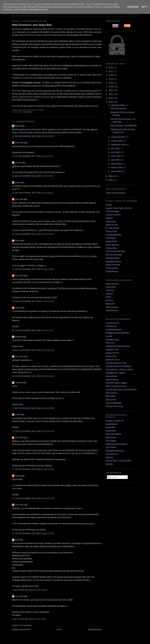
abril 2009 (116, 160)
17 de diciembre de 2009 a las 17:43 (33, 498)
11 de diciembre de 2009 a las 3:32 (32, 156)
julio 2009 (115, 148)
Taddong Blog (112, 268)
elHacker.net (111, 326)
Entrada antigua (95, 629)
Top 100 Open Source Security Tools (121, 390)
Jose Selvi (20, 143)
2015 (111, 79)
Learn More (133, 7)
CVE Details (111, 441)
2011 (111, 94)
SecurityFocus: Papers (115, 373)
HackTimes (111, 238)
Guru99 (109, 336)
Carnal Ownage (112, 211)
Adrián (18, 182)
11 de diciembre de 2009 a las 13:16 (33, 301)
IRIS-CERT (111, 304)
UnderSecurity (112, 271)
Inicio (59, 629)
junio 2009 (116, 152)
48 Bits (109, 205)
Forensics (28, 112)
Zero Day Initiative (113, 434)
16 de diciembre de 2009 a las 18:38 (33, 350)
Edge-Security (112, 225)
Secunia (109, 464)
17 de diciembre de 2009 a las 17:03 (33, 469)
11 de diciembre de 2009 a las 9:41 (32, 193)
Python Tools (111, 356)
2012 (111, 90)
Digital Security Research (116, 444)
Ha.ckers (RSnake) (114, 235)
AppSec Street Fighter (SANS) (119, 208)
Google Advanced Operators (118, 333)
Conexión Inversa (113, 215)
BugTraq (109, 457)
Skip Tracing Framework (116, 386)
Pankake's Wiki (112, 350)
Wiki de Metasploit (113, 403)
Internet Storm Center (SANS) (118, 461)
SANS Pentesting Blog (115, 251)
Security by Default (114, 255)
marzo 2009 (116, 164)
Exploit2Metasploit (114, 329)
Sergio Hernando (113, 265)
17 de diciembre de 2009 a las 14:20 (33, 431)
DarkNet (109, 218)
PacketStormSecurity (115, 451)
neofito (18, 308)
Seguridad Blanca (113, 261)
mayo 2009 (116, 156)
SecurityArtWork (113, 258)
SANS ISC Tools (113, 360)
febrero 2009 (117, 167)
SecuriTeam (111, 447)
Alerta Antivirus (112, 284)
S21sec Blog (111, 248)
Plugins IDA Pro (112, 353)
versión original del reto (22, 97)
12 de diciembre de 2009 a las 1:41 (32, 330)
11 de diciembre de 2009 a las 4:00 (32, 176)
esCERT (109, 294)
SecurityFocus (112, 310)
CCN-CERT (111, 287)
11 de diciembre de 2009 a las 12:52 (33, 269)
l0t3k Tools (110, 343)
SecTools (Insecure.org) (116, 363)
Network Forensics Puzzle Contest (34, 35)
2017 (111, 71)
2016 (111, 75)
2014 (111, 83)
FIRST (109, 297)
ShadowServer (112, 380)
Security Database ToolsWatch (119, 366)
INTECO (109, 300)
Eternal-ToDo (111, 231)
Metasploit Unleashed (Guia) (118, 346)
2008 (111, 176)
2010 (111, 98)
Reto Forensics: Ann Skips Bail (32, 25)
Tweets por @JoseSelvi (116, 193)
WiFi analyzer (112, 393)
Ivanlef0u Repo (112, 340)
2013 (111, 87)
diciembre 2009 (118, 105)
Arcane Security (112, 323)
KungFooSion (112, 241)
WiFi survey (111, 400)
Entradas (112, 477)
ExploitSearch (112, 424)
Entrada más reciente (21, 629)
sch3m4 (19, 163)
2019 (111, 68)
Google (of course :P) (115, 421)
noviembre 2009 (118, 137)
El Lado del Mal (112, 228)
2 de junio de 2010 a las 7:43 (29, 619)
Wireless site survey (114, 406)
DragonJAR (111, 221)
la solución (45, 97)
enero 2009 (116, 171)
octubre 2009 (117, 141)
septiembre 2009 (118, 145)
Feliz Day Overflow (118, 108)
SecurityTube (111, 376)
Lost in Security (112, 245)
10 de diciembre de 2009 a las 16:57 (33, 136)
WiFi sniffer (111, 396)
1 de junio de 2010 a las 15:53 (30, 590)
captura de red (30, 78)
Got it (144, 7)
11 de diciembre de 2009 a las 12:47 (33, 234)
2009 (111, 102)
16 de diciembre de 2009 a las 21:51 (33, 376)
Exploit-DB (110, 427)
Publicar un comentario (22, 625)
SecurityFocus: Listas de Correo (119, 369)
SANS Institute (56, 29)
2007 (111, 180)
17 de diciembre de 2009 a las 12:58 (33, 408)
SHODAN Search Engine (116, 383)
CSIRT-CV (110, 290)
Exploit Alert (111, 431)
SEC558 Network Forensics (89, 29)
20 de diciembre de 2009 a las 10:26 (33, 533)
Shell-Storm (111, 437)
